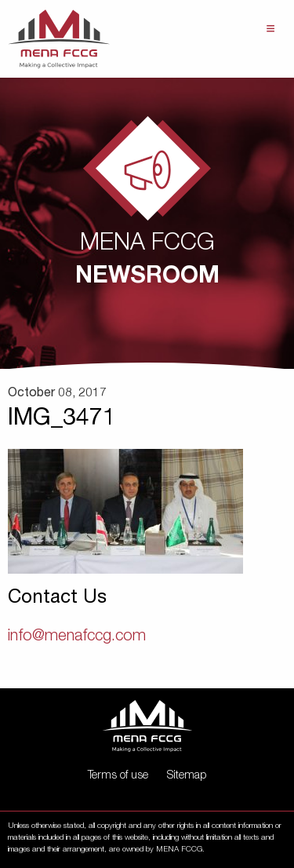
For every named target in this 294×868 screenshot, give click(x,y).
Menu (270, 29)
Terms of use (118, 776)
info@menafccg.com (77, 637)
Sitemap (187, 776)
